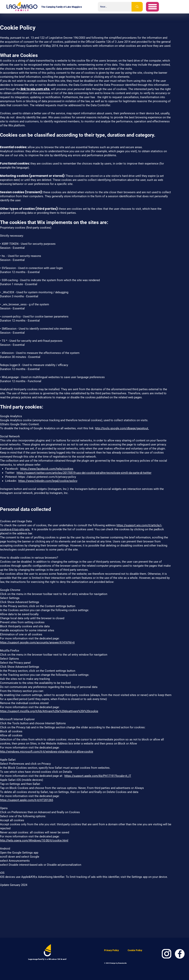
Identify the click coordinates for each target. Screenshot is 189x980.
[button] (152, 7)
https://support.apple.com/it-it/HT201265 (27, 800)
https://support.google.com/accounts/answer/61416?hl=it (37, 642)
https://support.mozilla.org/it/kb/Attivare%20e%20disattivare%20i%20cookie (49, 711)
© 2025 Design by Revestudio (116, 963)
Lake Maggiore (74, 7)
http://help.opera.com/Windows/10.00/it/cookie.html (34, 840)
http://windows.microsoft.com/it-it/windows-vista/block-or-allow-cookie (47, 752)
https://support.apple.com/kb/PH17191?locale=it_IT (98, 776)
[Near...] (112, 7)
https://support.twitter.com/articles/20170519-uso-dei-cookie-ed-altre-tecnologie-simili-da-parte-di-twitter (84, 473)
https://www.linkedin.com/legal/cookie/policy (48, 481)
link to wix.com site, (35, 89)
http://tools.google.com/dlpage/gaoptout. (122, 428)
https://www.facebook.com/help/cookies (47, 469)
